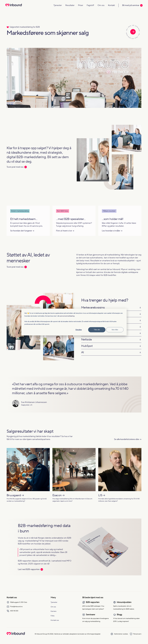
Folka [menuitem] (52, 616)
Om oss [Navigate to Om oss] (101, 5)
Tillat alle (97, 330)
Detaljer (79, 330)
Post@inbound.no (15, 607)
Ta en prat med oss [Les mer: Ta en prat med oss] (17, 167)
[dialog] (74, 322)
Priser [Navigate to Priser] (81, 5)
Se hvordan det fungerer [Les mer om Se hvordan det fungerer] (21, 231)
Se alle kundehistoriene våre (127, 439)
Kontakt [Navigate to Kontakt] (111, 5)
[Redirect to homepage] (14, 6)
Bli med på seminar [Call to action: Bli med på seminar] (132, 5)
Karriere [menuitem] (54, 611)
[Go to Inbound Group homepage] (16, 634)
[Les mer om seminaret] (133, 32)
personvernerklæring (67, 316)
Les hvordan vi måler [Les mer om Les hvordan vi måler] (111, 231)
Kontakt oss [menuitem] (55, 620)
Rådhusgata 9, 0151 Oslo (17, 602)
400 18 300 (12, 611)
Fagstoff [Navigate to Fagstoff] (90, 5)
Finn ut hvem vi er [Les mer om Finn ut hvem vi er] (64, 231)
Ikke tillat (115, 330)
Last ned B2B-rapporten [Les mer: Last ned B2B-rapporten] (30, 569)
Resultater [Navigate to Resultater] (70, 5)
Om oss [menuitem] (53, 607)
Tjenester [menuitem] (54, 602)
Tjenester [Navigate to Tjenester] (58, 5)
